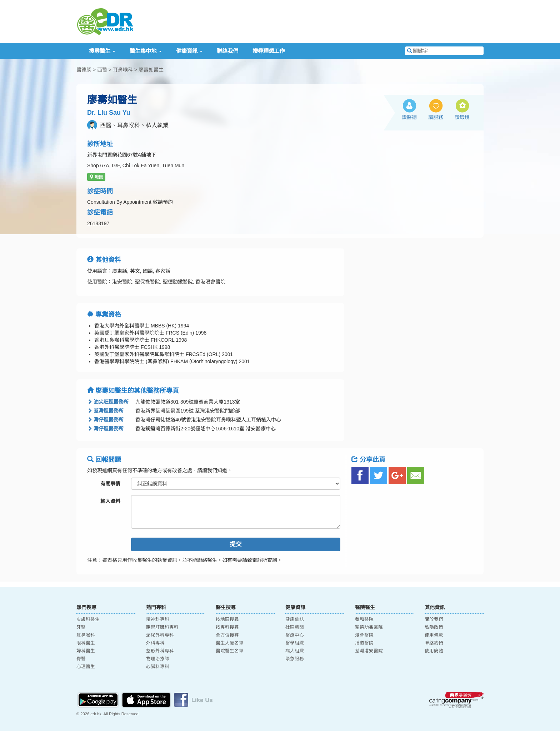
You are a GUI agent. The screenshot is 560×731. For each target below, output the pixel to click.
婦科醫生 (86, 651)
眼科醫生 (86, 643)
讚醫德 (409, 117)
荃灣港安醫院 (369, 651)
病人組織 (295, 651)
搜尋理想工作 (269, 51)
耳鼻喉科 (123, 70)
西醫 (102, 70)
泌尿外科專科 (160, 635)
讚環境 (462, 117)
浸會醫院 (364, 635)
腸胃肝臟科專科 (162, 627)
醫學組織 (295, 643)
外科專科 (155, 643)
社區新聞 (295, 627)
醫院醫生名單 (230, 651)
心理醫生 (86, 667)
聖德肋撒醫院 (369, 627)
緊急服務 (295, 659)
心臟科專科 (158, 667)
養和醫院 (364, 619)
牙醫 (81, 627)
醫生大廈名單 (230, 643)
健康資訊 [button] (189, 51)
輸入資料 (110, 501)
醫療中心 (295, 635)
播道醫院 (364, 643)
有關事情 (110, 484)
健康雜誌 (295, 619)
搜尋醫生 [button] (102, 51)
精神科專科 (158, 619)
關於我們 (434, 619)
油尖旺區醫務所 (108, 402)
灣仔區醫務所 (105, 420)
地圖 (96, 177)
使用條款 (434, 635)
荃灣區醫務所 (105, 411)
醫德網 (84, 70)
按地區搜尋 (227, 619)
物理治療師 (158, 659)
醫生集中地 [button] (146, 51)
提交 (236, 544)
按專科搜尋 (227, 627)
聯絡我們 (227, 51)
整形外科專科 (160, 651)
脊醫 (81, 659)
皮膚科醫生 (88, 619)
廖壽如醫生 (151, 70)
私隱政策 (434, 627)
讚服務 (436, 117)
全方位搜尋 (227, 635)
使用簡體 (434, 651)
